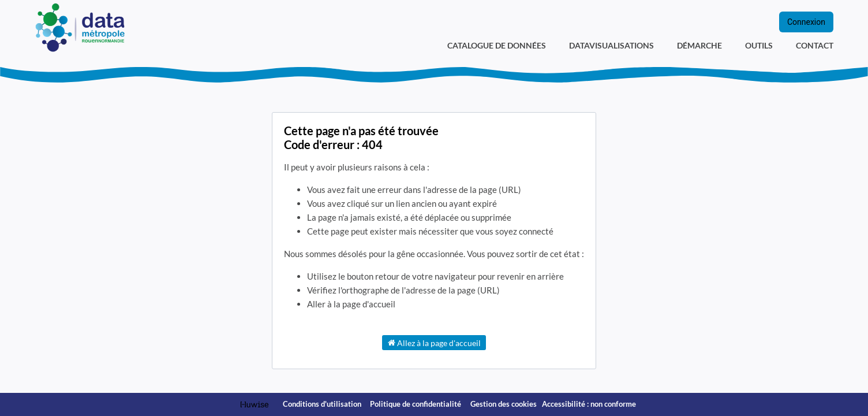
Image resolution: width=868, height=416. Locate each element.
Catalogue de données (497, 45)
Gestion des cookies (504, 404)
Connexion (806, 22)
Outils (759, 45)
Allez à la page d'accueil (434, 342)
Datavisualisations (611, 45)
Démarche (699, 45)
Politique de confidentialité (416, 404)
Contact (815, 45)
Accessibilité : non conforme (589, 404)
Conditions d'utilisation (323, 404)
